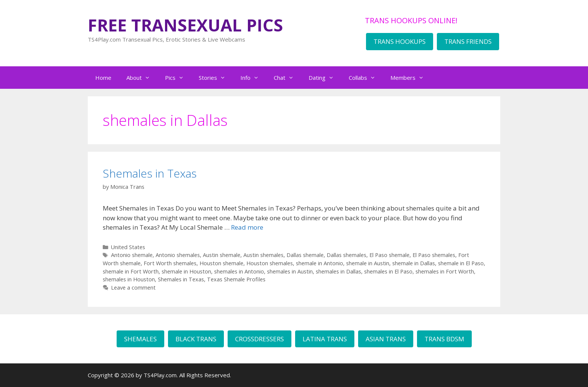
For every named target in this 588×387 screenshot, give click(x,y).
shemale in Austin (368, 263)
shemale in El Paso (461, 263)
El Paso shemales (434, 255)
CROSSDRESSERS (259, 339)
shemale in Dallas (414, 263)
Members (411, 78)
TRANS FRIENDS (468, 41)
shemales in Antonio (239, 271)
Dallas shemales (346, 255)
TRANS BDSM (444, 339)
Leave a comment (133, 288)
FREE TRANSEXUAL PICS (185, 25)
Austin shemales (263, 255)
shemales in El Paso (388, 271)
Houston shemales (270, 263)
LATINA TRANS (325, 339)
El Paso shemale (389, 255)
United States (128, 247)
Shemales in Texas (150, 173)
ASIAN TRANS (386, 339)
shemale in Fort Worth (131, 271)
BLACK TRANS (196, 339)
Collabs (366, 78)
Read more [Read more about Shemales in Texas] (247, 227)
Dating (325, 78)
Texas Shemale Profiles (236, 279)
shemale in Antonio (319, 263)
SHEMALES (140, 339)
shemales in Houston (129, 279)
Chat (287, 78)
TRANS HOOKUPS (400, 41)
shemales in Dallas (338, 271)
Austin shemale (222, 255)
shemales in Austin (290, 271)
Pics (178, 78)
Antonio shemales (178, 255)
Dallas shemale (305, 255)
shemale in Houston (186, 271)
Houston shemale (221, 263)
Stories (216, 78)
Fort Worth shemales (170, 263)
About (142, 78)
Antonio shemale (132, 255)
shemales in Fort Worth (445, 271)
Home (103, 78)
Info (253, 78)
